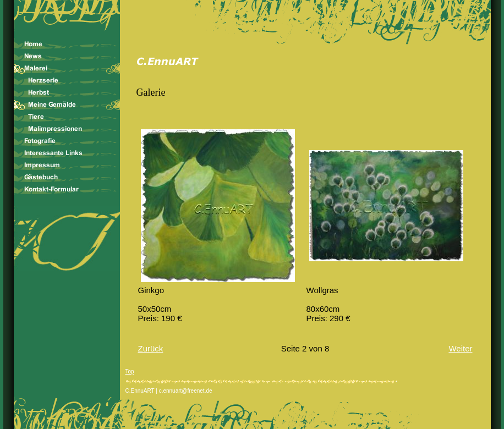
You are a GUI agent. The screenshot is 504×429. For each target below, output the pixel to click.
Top (130, 372)
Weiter (460, 348)
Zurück (151, 348)
